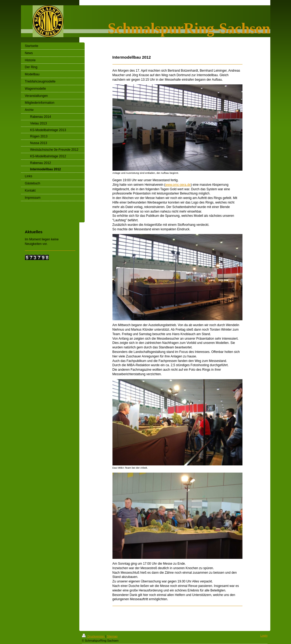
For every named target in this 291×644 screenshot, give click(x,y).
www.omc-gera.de (178, 185)
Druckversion (94, 636)
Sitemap (112, 636)
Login (264, 636)
